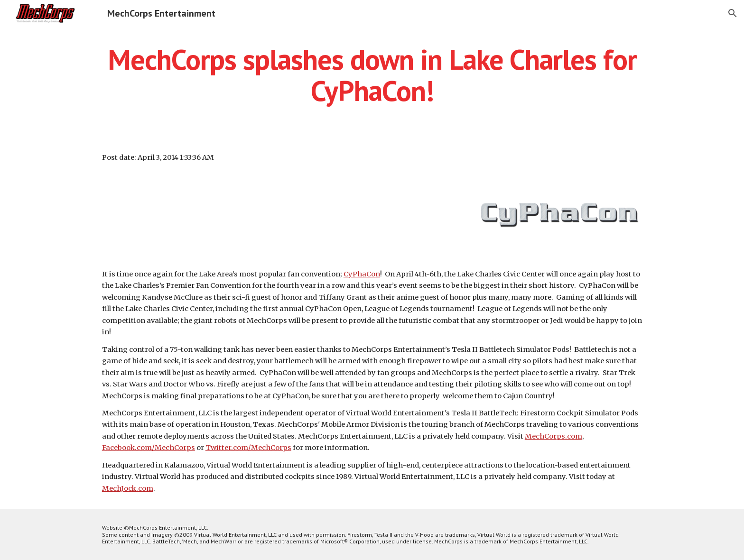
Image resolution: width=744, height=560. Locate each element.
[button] (733, 13)
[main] (372, 75)
